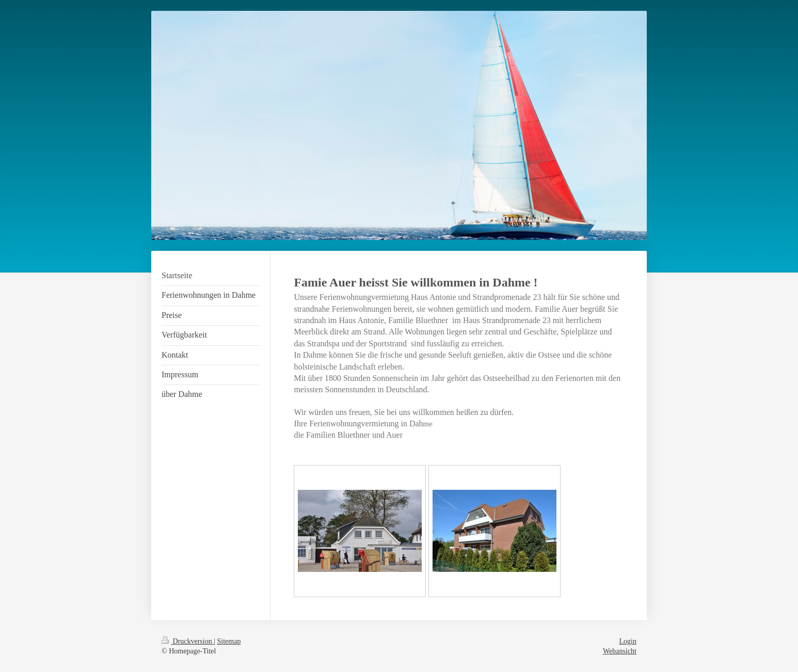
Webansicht (620, 651)
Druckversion (188, 641)
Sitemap (229, 641)
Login (628, 641)
